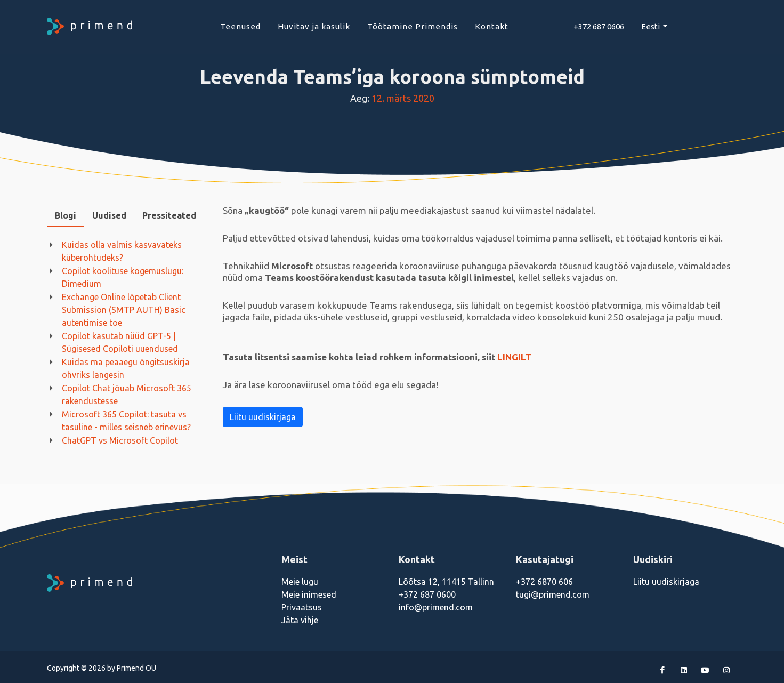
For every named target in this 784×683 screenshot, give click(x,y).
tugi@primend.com (553, 594)
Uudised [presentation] (109, 215)
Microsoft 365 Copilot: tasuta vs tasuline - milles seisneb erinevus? (126, 421)
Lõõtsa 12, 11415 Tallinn (446, 582)
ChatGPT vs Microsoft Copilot (120, 440)
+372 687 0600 (427, 594)
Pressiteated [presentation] (169, 215)
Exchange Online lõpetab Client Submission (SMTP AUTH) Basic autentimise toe (124, 310)
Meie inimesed (309, 594)
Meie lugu (300, 582)
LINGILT (515, 357)
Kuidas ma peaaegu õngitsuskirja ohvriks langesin (126, 368)
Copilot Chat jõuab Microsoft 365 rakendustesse (127, 395)
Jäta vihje (300, 620)
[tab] (66, 216)
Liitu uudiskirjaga (263, 417)
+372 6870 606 (544, 582)
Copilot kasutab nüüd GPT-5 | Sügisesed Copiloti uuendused (120, 342)
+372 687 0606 (599, 26)
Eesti (651, 26)
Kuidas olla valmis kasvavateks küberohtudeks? (122, 251)
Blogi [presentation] (66, 215)
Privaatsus (302, 607)
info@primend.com (436, 607)
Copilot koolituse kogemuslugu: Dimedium (123, 277)
